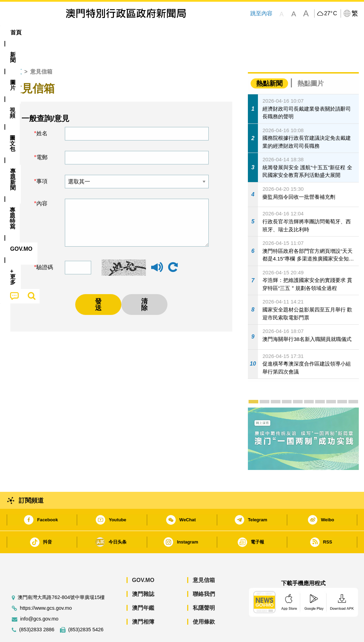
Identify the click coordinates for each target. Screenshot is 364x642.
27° (331, 14)
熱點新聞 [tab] (269, 62)
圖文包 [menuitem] (119, 32)
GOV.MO (143, 559)
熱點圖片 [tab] (311, 62)
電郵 (42, 136)
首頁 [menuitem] (16, 32)
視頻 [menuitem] (92, 32)
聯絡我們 (204, 573)
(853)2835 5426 (86, 609)
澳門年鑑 (143, 587)
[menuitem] (41, 33)
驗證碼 (45, 246)
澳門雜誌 (143, 573)
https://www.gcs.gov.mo (46, 587)
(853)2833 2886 (37, 609)
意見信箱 (204, 559)
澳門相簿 (143, 601)
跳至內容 (261, 13)
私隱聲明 (204, 587)
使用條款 (204, 601)
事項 (42, 160)
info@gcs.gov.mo (39, 598)
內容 (42, 182)
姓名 (42, 112)
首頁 (16, 50)
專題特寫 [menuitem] (188, 32)
